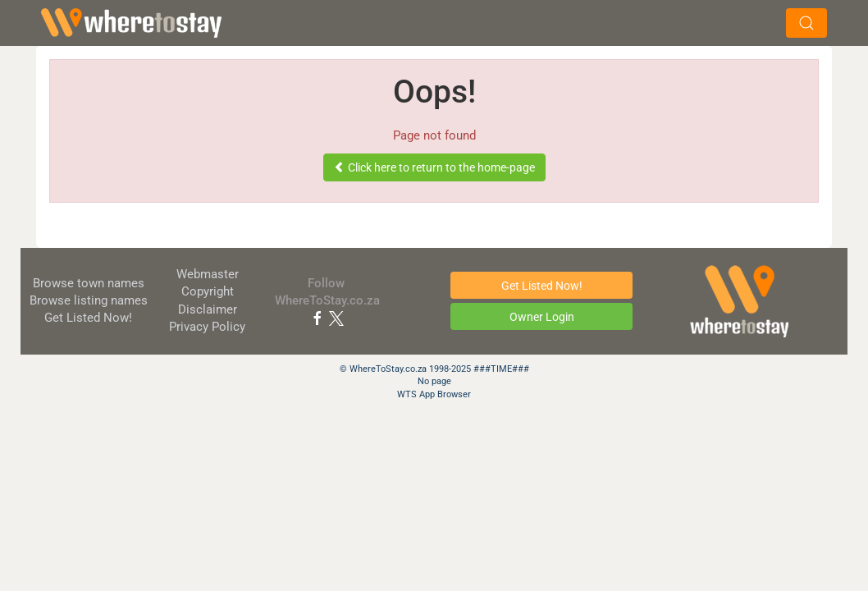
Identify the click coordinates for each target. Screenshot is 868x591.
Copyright (208, 291)
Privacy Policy (207, 327)
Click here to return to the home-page (434, 167)
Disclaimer (208, 309)
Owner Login (542, 317)
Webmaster (208, 274)
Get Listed (88, 318)
